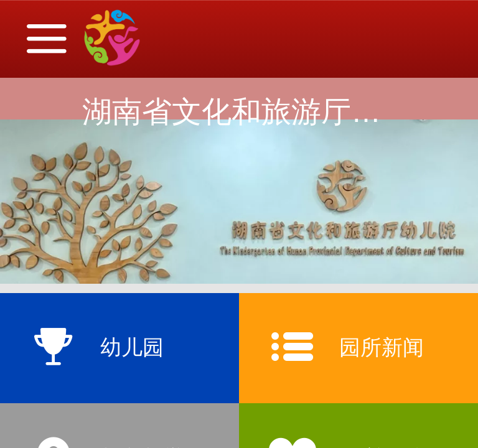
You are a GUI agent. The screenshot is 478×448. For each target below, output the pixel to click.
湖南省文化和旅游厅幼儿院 (261, 112)
